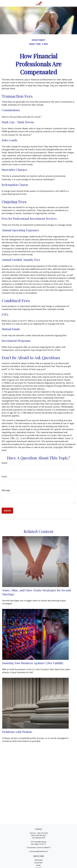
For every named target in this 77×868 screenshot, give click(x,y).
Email (4, 477)
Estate (38, 865)
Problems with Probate (17, 732)
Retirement (39, 860)
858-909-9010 (41, 835)
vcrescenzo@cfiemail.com (39, 851)
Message (6, 490)
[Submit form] (7, 511)
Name (4, 463)
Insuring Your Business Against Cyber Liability (33, 663)
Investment (38, 863)
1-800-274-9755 (42, 833)
